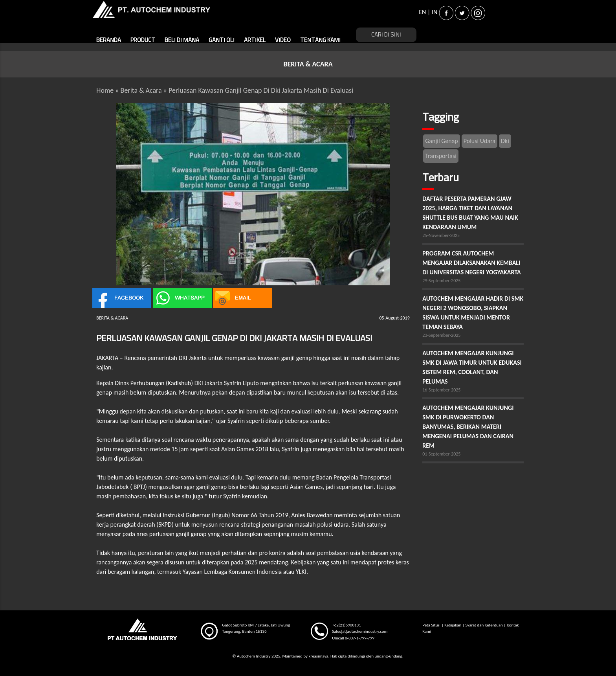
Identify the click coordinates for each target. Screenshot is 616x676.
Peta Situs (431, 625)
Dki (505, 141)
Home (105, 90)
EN (422, 12)
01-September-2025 (441, 454)
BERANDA (109, 40)
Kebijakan (453, 625)
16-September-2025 (441, 390)
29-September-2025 (441, 281)
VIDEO (283, 40)
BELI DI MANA (182, 40)
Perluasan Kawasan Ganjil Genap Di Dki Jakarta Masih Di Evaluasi (261, 90)
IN (434, 12)
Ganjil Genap (441, 141)
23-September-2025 (441, 335)
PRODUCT (143, 40)
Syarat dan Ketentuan (484, 625)
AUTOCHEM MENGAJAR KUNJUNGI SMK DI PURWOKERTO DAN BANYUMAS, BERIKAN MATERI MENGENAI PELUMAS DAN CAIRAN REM (468, 427)
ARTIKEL (255, 40)
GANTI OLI (222, 40)
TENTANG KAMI (320, 40)
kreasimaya (318, 656)
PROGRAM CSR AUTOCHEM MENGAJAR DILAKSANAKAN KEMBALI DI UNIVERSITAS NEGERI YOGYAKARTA (472, 263)
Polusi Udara (479, 141)
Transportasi (441, 156)
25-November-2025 (441, 235)
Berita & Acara (141, 90)
